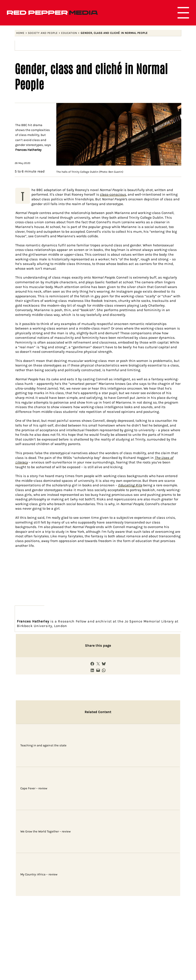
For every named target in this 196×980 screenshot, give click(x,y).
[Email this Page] (98, 670)
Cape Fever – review (34, 788)
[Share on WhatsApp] (104, 670)
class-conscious (113, 194)
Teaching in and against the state (44, 745)
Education (69, 33)
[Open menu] (183, 13)
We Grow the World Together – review (46, 831)
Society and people (43, 33)
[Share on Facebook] (92, 664)
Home (20, 33)
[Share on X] (98, 664)
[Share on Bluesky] (104, 664)
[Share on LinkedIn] (92, 670)
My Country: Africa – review (39, 874)
